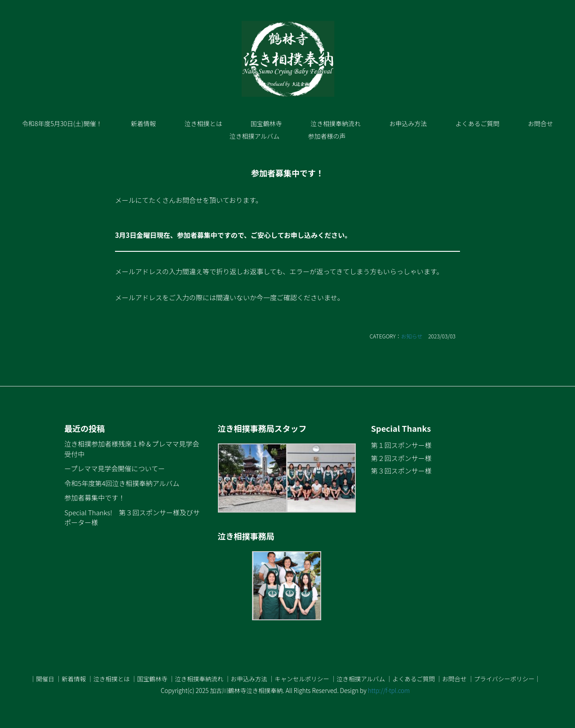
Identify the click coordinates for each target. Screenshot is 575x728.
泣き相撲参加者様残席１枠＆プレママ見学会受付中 (132, 449)
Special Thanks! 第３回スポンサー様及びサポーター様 (132, 517)
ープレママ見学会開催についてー (115, 468)
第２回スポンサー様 (401, 458)
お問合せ (540, 123)
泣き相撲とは (203, 123)
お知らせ (412, 336)
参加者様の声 (327, 136)
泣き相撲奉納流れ (336, 123)
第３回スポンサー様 (401, 471)
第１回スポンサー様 (401, 445)
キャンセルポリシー (302, 679)
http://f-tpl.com (389, 690)
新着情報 (143, 123)
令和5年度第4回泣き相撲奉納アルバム (122, 483)
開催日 (45, 679)
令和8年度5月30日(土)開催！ (62, 123)
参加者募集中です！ (95, 498)
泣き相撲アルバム (254, 136)
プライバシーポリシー (504, 679)
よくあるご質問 (478, 123)
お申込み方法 (408, 123)
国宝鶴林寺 (266, 123)
